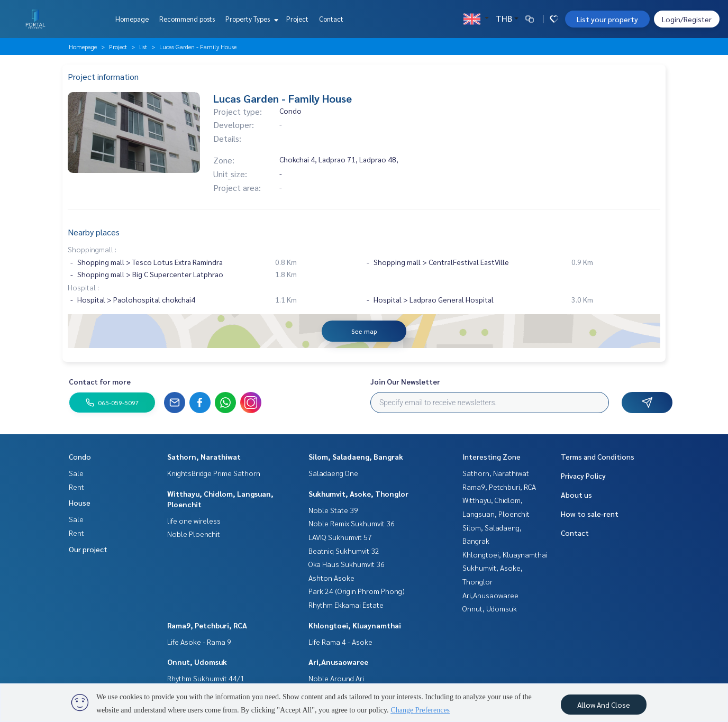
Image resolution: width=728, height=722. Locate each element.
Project (297, 19)
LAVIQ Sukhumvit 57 (340, 537)
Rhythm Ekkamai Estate (346, 605)
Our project (88, 549)
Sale (76, 473)
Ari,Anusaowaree (338, 662)
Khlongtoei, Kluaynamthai (355, 625)
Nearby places (94, 232)
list (143, 47)
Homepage (132, 19)
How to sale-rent (590, 514)
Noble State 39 (333, 510)
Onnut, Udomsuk (197, 662)
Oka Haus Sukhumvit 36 (347, 564)
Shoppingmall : (92, 249)
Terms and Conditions (598, 456)
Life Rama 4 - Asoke (340, 642)
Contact (331, 19)
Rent (76, 487)
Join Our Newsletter (405, 381)
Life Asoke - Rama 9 (199, 642)
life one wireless (194, 520)
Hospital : (83, 287)
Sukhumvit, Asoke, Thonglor (358, 493)
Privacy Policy (583, 476)
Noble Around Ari (336, 678)
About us (576, 495)
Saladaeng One (333, 473)
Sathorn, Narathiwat (204, 456)
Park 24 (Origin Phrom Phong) (357, 591)
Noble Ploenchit (194, 534)
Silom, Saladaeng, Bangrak (356, 456)
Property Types (251, 19)
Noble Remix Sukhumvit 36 (352, 523)
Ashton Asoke (331, 578)
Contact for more (100, 381)
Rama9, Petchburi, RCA (207, 625)
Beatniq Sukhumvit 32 (344, 551)
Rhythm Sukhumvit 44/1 (206, 678)
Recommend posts (187, 19)
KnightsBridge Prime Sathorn (214, 473)
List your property (607, 19)
